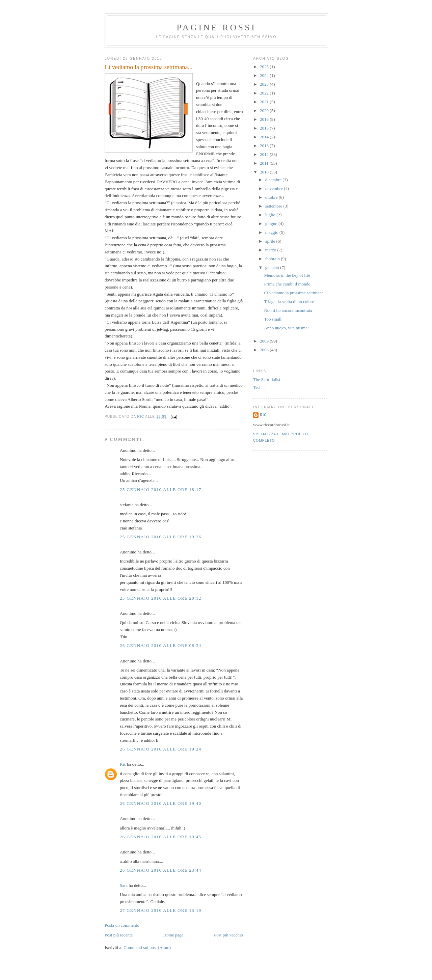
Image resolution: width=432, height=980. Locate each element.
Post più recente (119, 935)
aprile (271, 241)
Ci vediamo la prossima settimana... (295, 293)
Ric (123, 764)
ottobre (272, 197)
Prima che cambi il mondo (287, 284)
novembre (275, 188)
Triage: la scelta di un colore (289, 302)
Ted (256, 387)
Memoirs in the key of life (287, 275)
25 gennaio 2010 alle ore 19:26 (161, 537)
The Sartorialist (267, 379)
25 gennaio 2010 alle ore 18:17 (161, 489)
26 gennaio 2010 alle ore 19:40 (161, 803)
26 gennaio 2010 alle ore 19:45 (161, 837)
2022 (265, 93)
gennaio (273, 267)
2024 (265, 75)
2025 (265, 67)
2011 (265, 163)
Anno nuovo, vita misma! (286, 328)
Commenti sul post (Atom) (147, 947)
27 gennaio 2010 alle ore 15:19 (161, 910)
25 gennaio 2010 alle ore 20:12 (161, 598)
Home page (173, 935)
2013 (265, 146)
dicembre (274, 180)
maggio (272, 232)
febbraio (273, 259)
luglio (271, 215)
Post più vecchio (228, 935)
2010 (265, 172)
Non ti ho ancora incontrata (288, 310)
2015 (265, 128)
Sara (124, 885)
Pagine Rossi (216, 28)
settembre (274, 206)
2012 (265, 154)
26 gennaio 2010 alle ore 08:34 (161, 645)
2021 (265, 102)
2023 (265, 84)
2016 (265, 119)
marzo (271, 250)
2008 (265, 350)
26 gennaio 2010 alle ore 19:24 (161, 749)
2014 (265, 137)
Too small (273, 319)
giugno (272, 224)
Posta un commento (122, 925)
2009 (265, 341)
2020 (265, 111)
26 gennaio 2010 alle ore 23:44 (161, 870)
